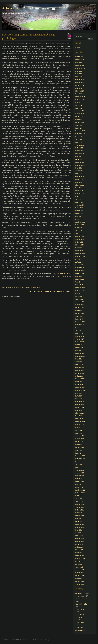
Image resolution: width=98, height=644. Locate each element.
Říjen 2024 (79, 102)
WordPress (6, 640)
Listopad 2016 (80, 356)
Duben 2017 (79, 345)
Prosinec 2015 (80, 387)
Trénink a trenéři (82, 599)
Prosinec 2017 (80, 322)
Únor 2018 (79, 316)
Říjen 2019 (79, 259)
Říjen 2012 (79, 496)
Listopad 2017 (80, 325)
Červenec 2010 (80, 570)
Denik (80, 614)
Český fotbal (61, 274)
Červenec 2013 (80, 470)
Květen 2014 (80, 442)
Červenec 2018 (80, 302)
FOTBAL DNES (80, 593)
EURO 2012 (81, 622)
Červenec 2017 (80, 336)
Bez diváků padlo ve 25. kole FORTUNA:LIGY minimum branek (50, 291)
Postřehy (81, 617)
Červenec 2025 (80, 80)
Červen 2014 (80, 439)
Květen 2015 (80, 407)
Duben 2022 (79, 182)
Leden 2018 (79, 319)
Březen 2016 (80, 379)
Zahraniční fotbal (82, 604)
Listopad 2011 (80, 527)
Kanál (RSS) (15, 640)
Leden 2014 (79, 453)
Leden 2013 (79, 487)
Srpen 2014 (79, 433)
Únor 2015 (79, 416)
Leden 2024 (79, 128)
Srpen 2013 (79, 467)
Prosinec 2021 (80, 191)
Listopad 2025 (80, 68)
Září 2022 (79, 171)
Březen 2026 (80, 60)
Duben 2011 (79, 547)
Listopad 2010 (80, 558)
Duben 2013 (79, 479)
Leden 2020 (79, 251)
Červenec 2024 (80, 111)
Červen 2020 (80, 239)
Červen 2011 (80, 541)
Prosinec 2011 (80, 524)
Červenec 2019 (80, 268)
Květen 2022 (80, 179)
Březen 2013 (80, 482)
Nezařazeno (79, 630)
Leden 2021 (79, 219)
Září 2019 (79, 262)
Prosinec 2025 (80, 65)
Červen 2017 (80, 339)
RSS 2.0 (57, 276)
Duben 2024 (79, 119)
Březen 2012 (80, 516)
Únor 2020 (79, 248)
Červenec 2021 (80, 205)
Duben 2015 (79, 410)
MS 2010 (80, 628)
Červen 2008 (80, 584)
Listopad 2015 (80, 390)
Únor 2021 (79, 216)
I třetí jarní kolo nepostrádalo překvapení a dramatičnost (21, 288)
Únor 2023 (79, 157)
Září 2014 (79, 430)
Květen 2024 (80, 117)
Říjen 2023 (79, 137)
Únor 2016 (79, 382)
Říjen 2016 (79, 359)
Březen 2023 (80, 154)
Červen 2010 (80, 573)
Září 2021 (79, 199)
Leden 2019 (79, 285)
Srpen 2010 (79, 567)
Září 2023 (79, 139)
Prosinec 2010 (80, 556)
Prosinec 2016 (80, 353)
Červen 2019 (80, 271)
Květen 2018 (80, 308)
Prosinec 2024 (80, 97)
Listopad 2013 (80, 459)
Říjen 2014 (79, 427)
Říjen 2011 (79, 530)
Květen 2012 (80, 510)
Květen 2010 (80, 576)
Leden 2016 (79, 385)
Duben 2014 (79, 444)
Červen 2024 (80, 114)
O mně (78, 48)
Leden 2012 (79, 521)
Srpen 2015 (79, 399)
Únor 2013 (79, 484)
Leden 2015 (79, 419)
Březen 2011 (80, 550)
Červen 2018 (80, 305)
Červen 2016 (80, 370)
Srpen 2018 (79, 299)
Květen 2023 (80, 148)
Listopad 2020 (80, 225)
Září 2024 (79, 105)
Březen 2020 (80, 245)
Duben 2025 (79, 88)
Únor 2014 (79, 450)
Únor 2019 (79, 282)
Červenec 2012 (80, 504)
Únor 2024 (79, 125)
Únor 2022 (79, 188)
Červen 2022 (80, 177)
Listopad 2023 (80, 134)
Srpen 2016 (79, 365)
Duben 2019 (79, 276)
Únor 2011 (79, 553)
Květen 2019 (80, 273)
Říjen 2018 (79, 293)
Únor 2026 (79, 63)
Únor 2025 (79, 94)
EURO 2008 (81, 609)
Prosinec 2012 (80, 490)
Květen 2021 (80, 208)
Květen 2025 (80, 85)
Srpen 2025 (79, 77)
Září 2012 (79, 499)
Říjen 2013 (79, 462)
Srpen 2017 (79, 333)
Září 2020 (79, 231)
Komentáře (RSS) (26, 640)
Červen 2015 (80, 405)
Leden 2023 (79, 159)
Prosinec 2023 (80, 131)
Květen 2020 (80, 242)
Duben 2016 (79, 376)
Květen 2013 (80, 476)
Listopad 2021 (80, 194)
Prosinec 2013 (80, 456)
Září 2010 (79, 564)
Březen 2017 (80, 348)
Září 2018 (79, 296)
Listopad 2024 (80, 100)
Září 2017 (79, 330)
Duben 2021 (79, 211)
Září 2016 (79, 362)
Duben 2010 (79, 578)
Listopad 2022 (80, 165)
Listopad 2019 (80, 256)
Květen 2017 (80, 342)
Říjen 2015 (79, 393)
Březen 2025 (80, 91)
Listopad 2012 (80, 493)
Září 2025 (79, 74)
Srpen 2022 (79, 174)
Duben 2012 (79, 513)
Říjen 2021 (79, 196)
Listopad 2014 (80, 424)
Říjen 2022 (79, 168)
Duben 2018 (79, 310)
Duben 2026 (79, 57)
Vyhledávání (79, 36)
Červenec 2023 (80, 145)
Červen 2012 (80, 507)
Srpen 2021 (79, 202)
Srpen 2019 (79, 265)
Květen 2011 (80, 544)
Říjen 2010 (79, 561)
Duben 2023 (79, 151)
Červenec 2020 (80, 236)
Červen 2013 (80, 473)
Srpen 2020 (79, 233)
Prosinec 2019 (80, 254)
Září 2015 (79, 396)
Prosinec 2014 (80, 422)
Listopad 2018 (80, 291)
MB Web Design (44, 640)
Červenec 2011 (80, 539)
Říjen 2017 (79, 328)
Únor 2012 (79, 519)
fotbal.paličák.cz (12, 8)
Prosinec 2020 (80, 222)
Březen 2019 (80, 279)
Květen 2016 (80, 373)
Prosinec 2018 (80, 288)
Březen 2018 (80, 313)
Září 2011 (79, 533)
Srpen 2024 (79, 108)
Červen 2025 (80, 82)
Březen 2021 (80, 214)
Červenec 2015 (80, 402)
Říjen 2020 (79, 228)
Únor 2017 (79, 350)
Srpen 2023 (79, 142)
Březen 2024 (80, 122)
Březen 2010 (80, 581)
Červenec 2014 (80, 436)
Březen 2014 (80, 447)
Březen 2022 (80, 185)
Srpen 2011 (79, 536)
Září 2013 (79, 464)
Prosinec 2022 (80, 162)
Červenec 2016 (80, 368)
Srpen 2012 (79, 501)
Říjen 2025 (79, 71)
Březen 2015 (80, 413)
